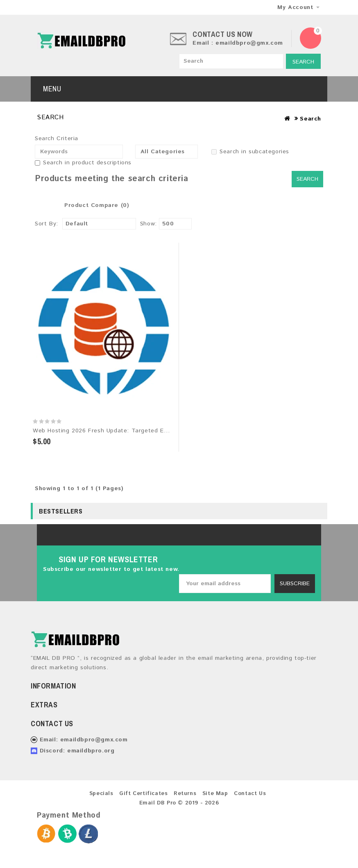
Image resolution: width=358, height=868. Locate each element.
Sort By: (46, 224)
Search (303, 62)
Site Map (215, 794)
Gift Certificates (143, 794)
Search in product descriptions (83, 163)
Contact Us (250, 794)
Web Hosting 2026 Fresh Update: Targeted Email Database (119, 431)
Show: (148, 224)
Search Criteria (57, 139)
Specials (101, 794)
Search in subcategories (250, 152)
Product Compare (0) (97, 205)
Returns (185, 794)
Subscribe (295, 584)
